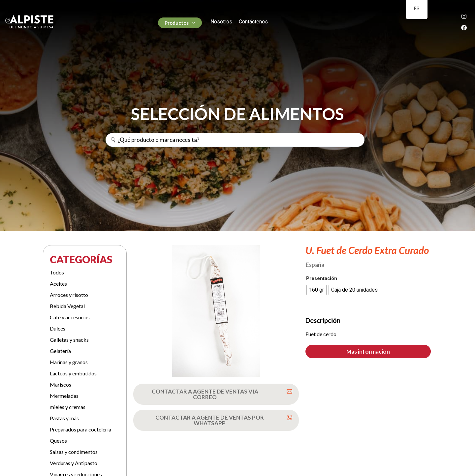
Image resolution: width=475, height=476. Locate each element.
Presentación (322, 279)
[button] (368, 351)
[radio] (317, 290)
